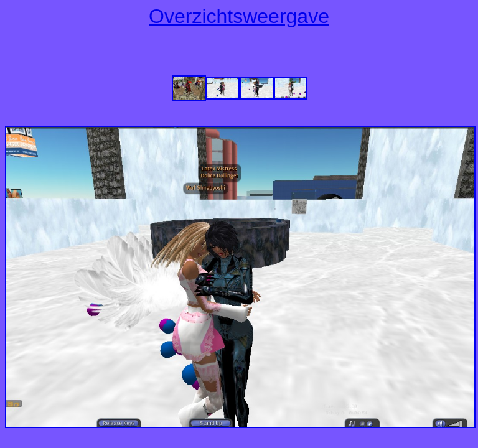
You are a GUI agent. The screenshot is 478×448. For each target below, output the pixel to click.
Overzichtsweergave (239, 16)
